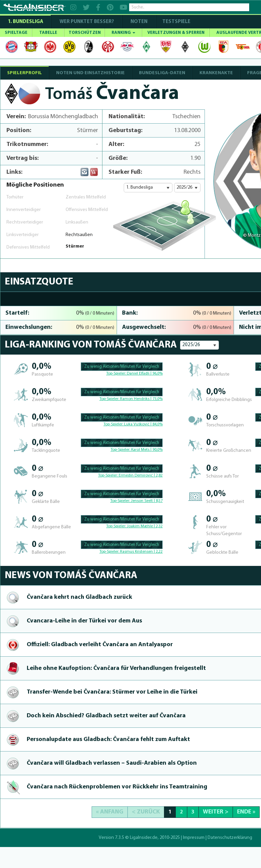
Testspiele (176, 22)
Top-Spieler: (116, 374)
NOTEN (139, 22)
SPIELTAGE (16, 33)
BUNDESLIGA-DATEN (162, 73)
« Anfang (110, 812)
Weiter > (216, 812)
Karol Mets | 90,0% (147, 450)
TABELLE (48, 33)
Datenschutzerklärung (230, 838)
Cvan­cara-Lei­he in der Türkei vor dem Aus (84, 621)
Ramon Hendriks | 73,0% (141, 399)
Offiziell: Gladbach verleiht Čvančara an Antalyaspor (100, 645)
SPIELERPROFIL (25, 73)
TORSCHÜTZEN (85, 33)
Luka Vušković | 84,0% (143, 424)
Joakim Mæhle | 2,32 (145, 526)
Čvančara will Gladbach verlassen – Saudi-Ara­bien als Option (112, 763)
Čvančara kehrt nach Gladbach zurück (79, 597)
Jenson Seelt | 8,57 (147, 501)
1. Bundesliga (26, 22)
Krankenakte (216, 73)
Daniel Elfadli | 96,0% (145, 374)
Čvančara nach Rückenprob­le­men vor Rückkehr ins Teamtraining (117, 787)
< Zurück (146, 812)
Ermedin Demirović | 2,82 (141, 475)
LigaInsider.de (144, 838)
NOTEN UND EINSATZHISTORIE (90, 73)
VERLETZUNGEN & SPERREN (176, 33)
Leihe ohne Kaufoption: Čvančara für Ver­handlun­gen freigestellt (116, 668)
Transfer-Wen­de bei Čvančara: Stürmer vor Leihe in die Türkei (112, 692)
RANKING (123, 33)
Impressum (194, 838)
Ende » (246, 812)
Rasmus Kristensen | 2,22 (141, 552)
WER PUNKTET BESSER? (87, 22)
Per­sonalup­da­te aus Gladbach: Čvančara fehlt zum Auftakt (108, 739)
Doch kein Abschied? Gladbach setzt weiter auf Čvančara (106, 716)
